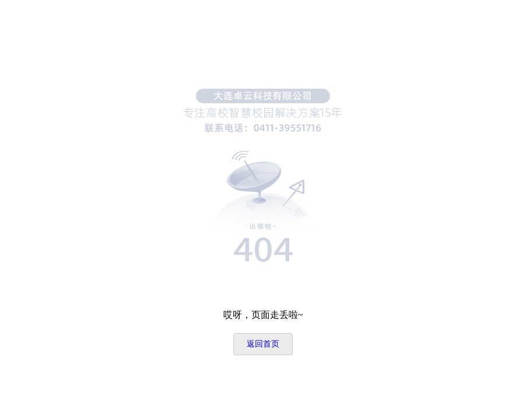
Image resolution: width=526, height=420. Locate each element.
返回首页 (263, 344)
